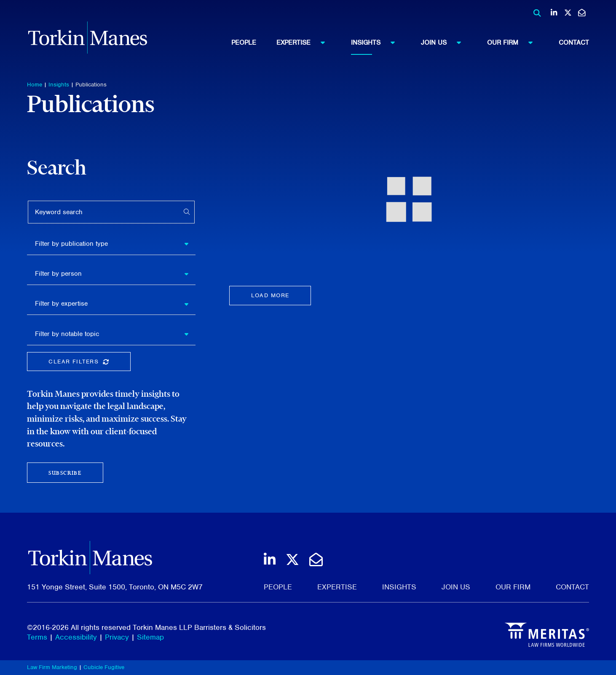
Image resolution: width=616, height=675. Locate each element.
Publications (91, 85)
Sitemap (150, 637)
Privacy (117, 637)
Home (35, 85)
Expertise (305, 42)
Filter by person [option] (58, 274)
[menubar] (410, 43)
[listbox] (111, 244)
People (244, 43)
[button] (190, 243)
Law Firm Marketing (52, 667)
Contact (574, 43)
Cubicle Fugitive (104, 667)
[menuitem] (254, 43)
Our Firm (514, 42)
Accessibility (76, 637)
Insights (377, 42)
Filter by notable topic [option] (67, 334)
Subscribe (65, 473)
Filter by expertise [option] (61, 304)
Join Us (445, 42)
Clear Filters (89, 363)
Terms (37, 637)
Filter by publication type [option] (71, 244)
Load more (270, 295)
